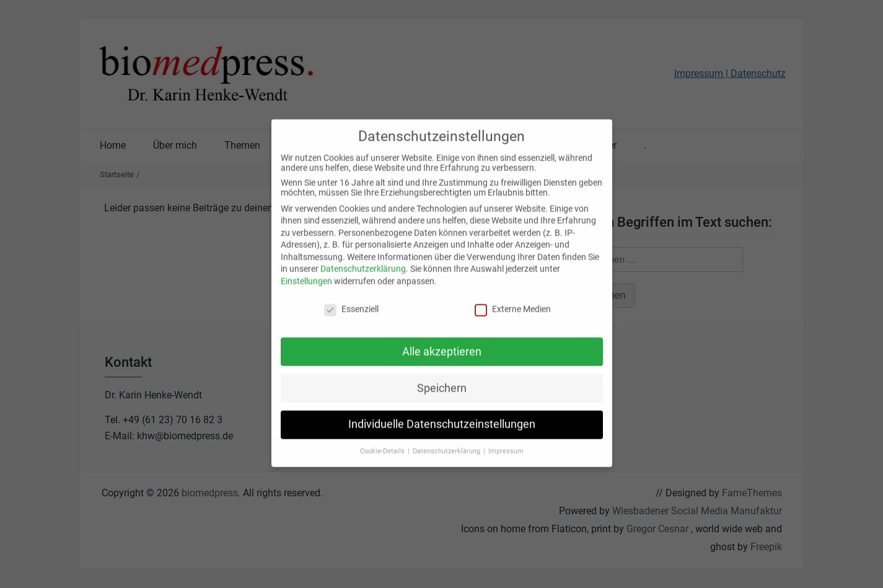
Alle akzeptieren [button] (442, 344)
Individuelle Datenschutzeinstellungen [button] (442, 417)
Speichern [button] (442, 380)
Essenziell (351, 301)
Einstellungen (306, 273)
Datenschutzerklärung (363, 261)
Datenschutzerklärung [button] (447, 444)
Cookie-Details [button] (383, 444)
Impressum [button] (506, 444)
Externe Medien (513, 301)
